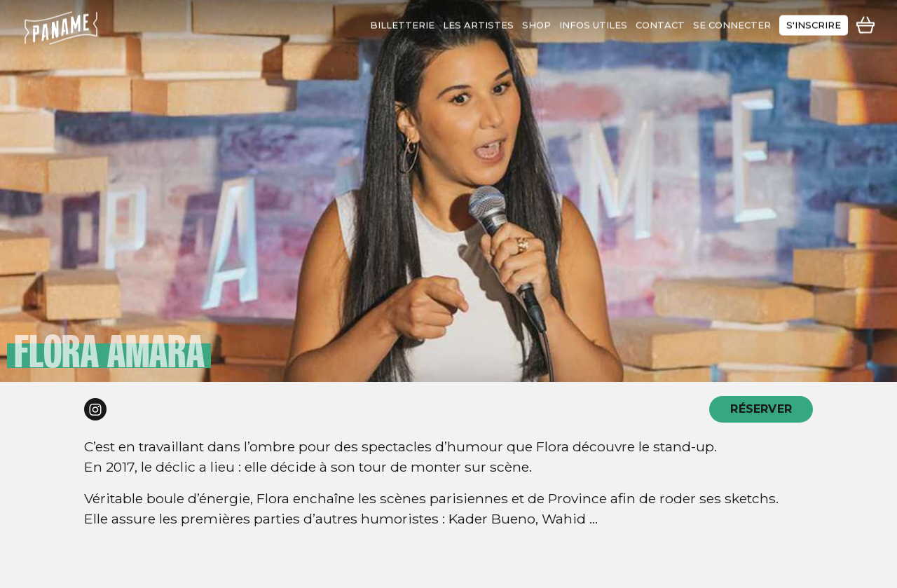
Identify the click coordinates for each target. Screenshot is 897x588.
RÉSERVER (761, 409)
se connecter (732, 22)
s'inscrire (814, 22)
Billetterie (402, 22)
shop (536, 22)
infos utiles (593, 22)
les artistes (478, 22)
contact (660, 22)
